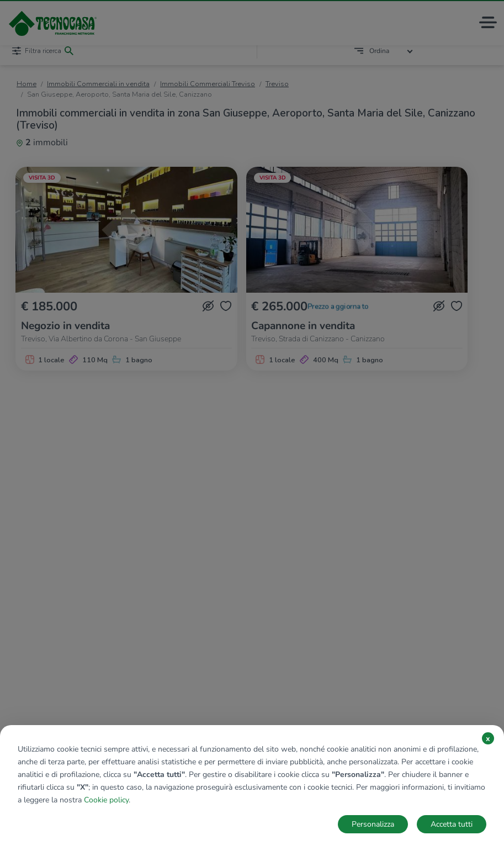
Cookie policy (106, 800)
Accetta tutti (452, 824)
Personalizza (373, 824)
